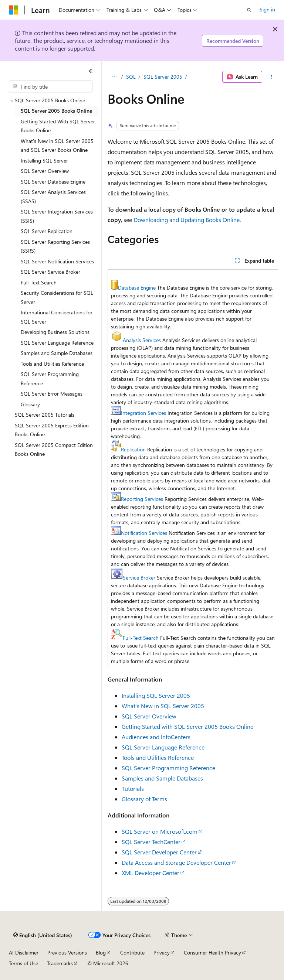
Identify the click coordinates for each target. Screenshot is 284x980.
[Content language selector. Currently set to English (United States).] (43, 935)
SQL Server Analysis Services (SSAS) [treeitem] (53, 197)
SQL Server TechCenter (151, 842)
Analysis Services (142, 340)
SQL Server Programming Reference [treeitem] (50, 379)
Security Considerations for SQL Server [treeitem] (57, 297)
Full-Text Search (141, 638)
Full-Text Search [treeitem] (39, 282)
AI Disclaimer (24, 952)
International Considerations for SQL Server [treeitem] (57, 317)
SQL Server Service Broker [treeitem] (50, 272)
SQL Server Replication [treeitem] (47, 231)
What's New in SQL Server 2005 (163, 706)
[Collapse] (91, 71)
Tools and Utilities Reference (158, 757)
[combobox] (51, 86)
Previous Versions (67, 952)
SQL (131, 77)
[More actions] (272, 77)
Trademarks (60, 963)
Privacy (162, 952)
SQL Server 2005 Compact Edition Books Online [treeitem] (54, 450)
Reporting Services (142, 499)
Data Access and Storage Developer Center (176, 862)
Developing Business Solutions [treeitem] (55, 332)
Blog (101, 952)
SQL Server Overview (149, 716)
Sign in (267, 9)
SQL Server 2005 (163, 77)
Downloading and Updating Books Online (187, 220)
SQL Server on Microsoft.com (160, 831)
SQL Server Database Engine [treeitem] (53, 182)
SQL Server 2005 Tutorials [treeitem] (45, 415)
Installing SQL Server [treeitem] (44, 161)
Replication (133, 449)
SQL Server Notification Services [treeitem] (57, 261)
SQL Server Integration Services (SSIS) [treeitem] (57, 216)
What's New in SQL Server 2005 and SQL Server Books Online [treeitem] (57, 146)
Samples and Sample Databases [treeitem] (57, 353)
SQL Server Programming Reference (168, 768)
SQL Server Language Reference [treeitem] (57, 343)
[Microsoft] (14, 10)
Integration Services (143, 413)
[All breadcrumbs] (114, 77)
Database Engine (137, 288)
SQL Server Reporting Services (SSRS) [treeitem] (55, 246)
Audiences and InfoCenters (156, 737)
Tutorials (133, 788)
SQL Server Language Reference (163, 747)
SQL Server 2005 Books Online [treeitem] (56, 111)
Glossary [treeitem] (30, 404)
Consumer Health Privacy (212, 952)
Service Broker (139, 578)
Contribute (132, 952)
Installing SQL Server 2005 (156, 695)
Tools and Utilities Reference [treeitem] (52, 364)
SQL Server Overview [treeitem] (45, 171)
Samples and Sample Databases (162, 778)
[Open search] (249, 10)
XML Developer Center (151, 873)
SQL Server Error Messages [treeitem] (52, 394)
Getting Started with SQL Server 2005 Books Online (187, 726)
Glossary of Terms (144, 799)
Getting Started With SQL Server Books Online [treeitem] (58, 126)
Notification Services (144, 533)
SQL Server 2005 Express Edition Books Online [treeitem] (52, 430)
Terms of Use (23, 963)
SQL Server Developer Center (159, 852)
